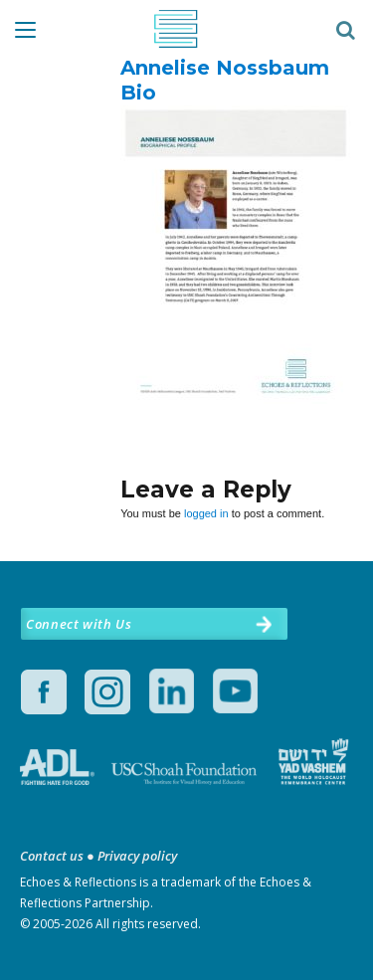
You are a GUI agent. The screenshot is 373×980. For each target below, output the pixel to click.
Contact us (52, 856)
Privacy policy (137, 856)
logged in (206, 513)
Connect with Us (79, 624)
